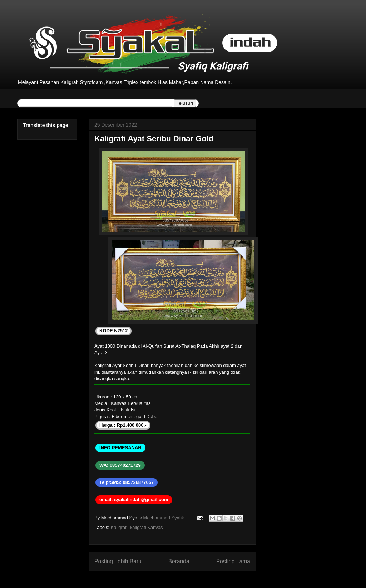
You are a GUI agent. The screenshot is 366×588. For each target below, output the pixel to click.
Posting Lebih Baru (118, 561)
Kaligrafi (119, 527)
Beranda (179, 561)
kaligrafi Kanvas (147, 527)
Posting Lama (233, 561)
